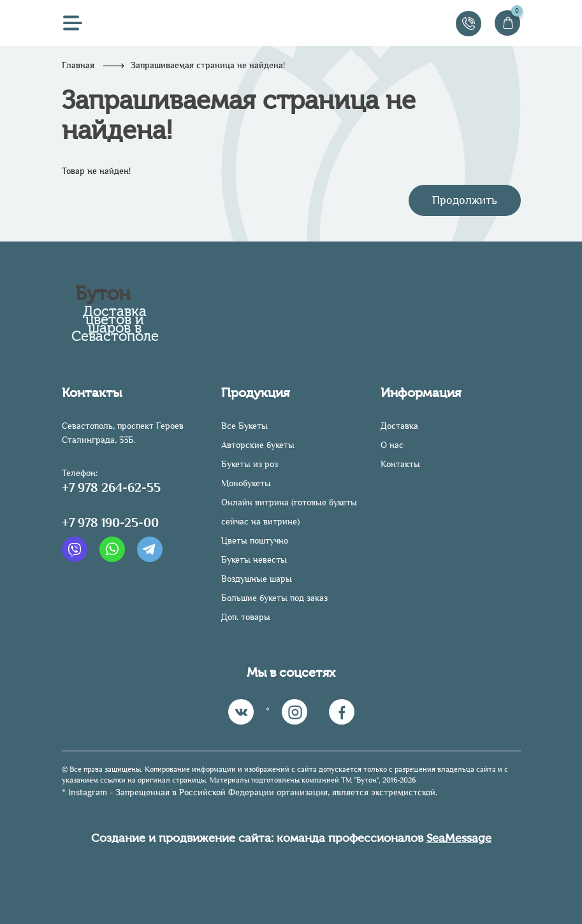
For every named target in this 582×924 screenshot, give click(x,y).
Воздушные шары (257, 579)
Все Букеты (244, 426)
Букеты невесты (254, 560)
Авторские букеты (258, 445)
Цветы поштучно (255, 541)
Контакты (400, 464)
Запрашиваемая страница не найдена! (208, 65)
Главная (78, 65)
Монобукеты (246, 483)
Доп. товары (246, 617)
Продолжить (465, 200)
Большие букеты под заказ (274, 598)
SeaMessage (459, 838)
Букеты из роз (250, 464)
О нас (392, 445)
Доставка (399, 426)
